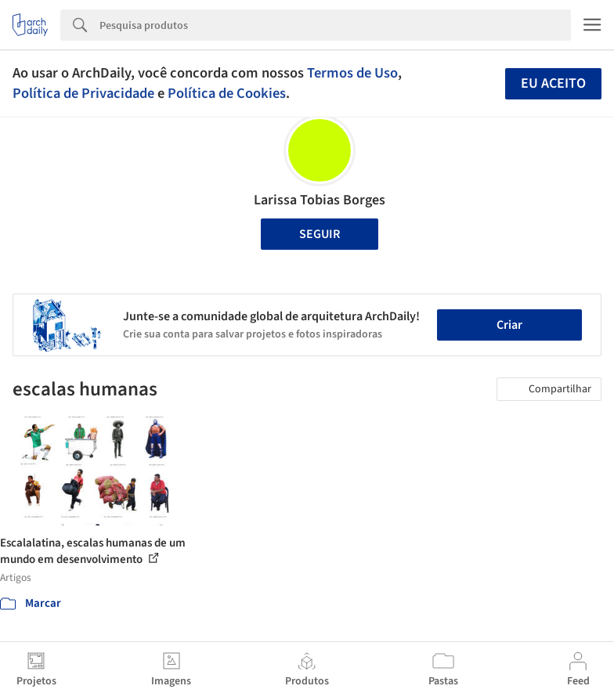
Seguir (320, 234)
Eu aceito (553, 83)
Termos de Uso (352, 73)
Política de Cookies (227, 93)
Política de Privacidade (83, 93)
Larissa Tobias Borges (320, 200)
